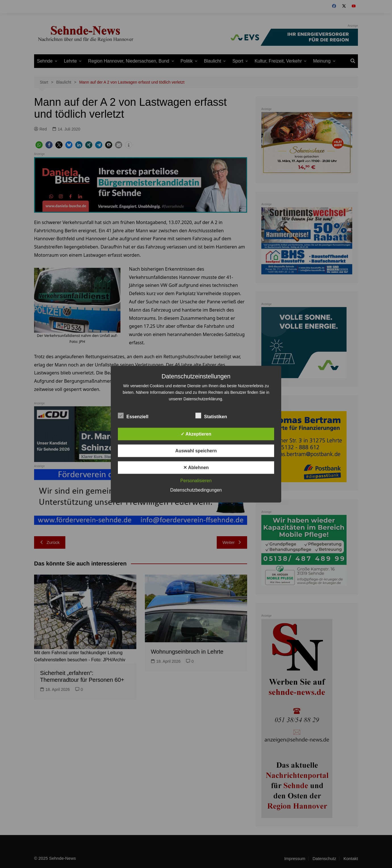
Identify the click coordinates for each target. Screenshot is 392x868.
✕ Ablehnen (196, 467)
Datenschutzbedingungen (196, 490)
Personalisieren (196, 480)
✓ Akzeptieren (196, 434)
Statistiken (211, 415)
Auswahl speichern (196, 450)
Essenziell (133, 415)
